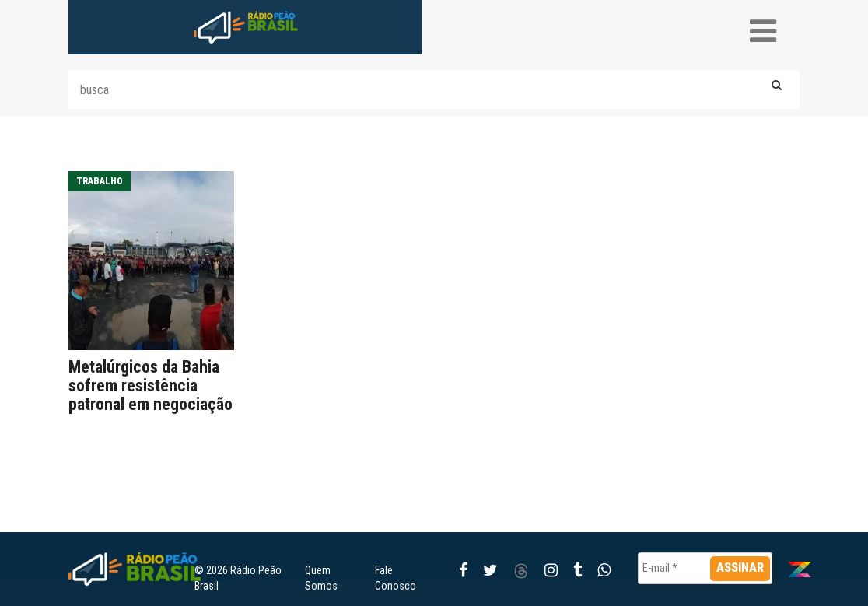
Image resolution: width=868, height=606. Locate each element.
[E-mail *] (705, 568)
